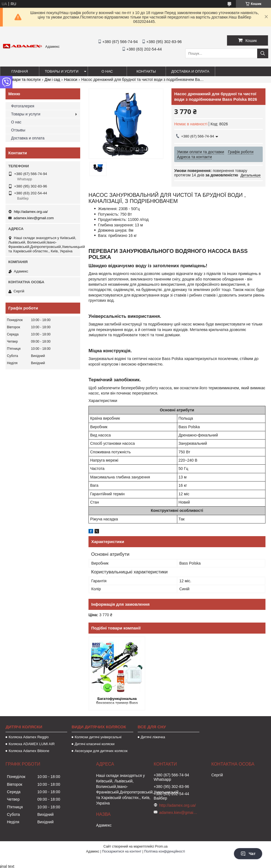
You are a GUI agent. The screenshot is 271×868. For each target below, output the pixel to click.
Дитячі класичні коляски (95, 744)
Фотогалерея (23, 106)
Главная (20, 71)
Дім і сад (52, 80)
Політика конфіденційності (165, 851)
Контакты (146, 71)
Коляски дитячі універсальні (98, 737)
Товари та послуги (24, 80)
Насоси (71, 80)
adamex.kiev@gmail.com (34, 218)
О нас (107, 71)
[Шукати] (263, 53)
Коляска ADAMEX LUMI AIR (32, 744)
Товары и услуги (62, 71)
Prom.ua (161, 846)
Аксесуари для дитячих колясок (101, 751)
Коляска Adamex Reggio (29, 737)
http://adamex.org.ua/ (31, 212)
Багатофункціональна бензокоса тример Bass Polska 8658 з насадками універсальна (117, 701)
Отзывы (18, 130)
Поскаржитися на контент (122, 851)
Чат (248, 854)
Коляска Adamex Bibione (29, 751)
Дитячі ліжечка (153, 737)
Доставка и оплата (190, 71)
